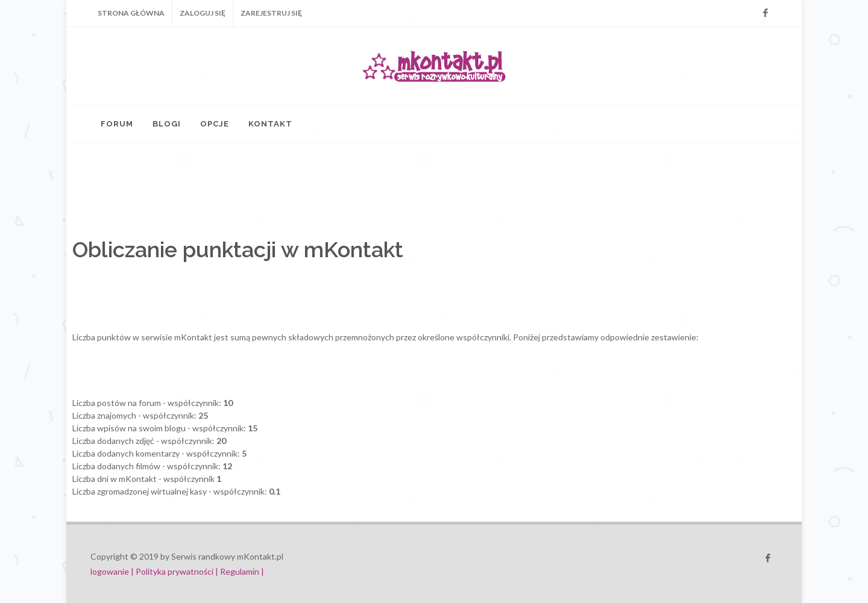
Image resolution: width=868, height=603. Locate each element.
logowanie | (113, 571)
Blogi (167, 124)
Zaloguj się (203, 13)
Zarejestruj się (271, 13)
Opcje (215, 124)
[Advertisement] (338, 188)
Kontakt (270, 124)
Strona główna (131, 13)
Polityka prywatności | (177, 571)
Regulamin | (242, 571)
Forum (117, 124)
